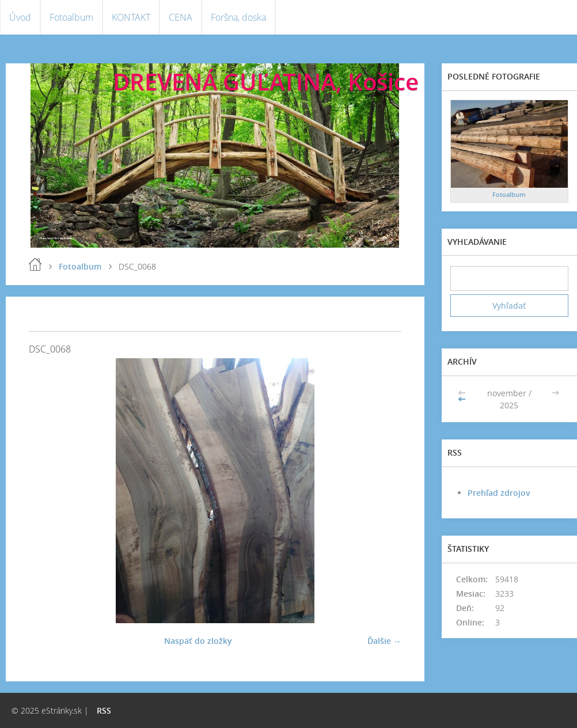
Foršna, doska (238, 17)
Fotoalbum (71, 17)
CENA (181, 17)
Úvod (20, 17)
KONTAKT (131, 17)
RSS (104, 710)
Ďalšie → (384, 641)
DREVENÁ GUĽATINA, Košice (266, 81)
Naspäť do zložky (198, 641)
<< (463, 399)
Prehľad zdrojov (499, 493)
